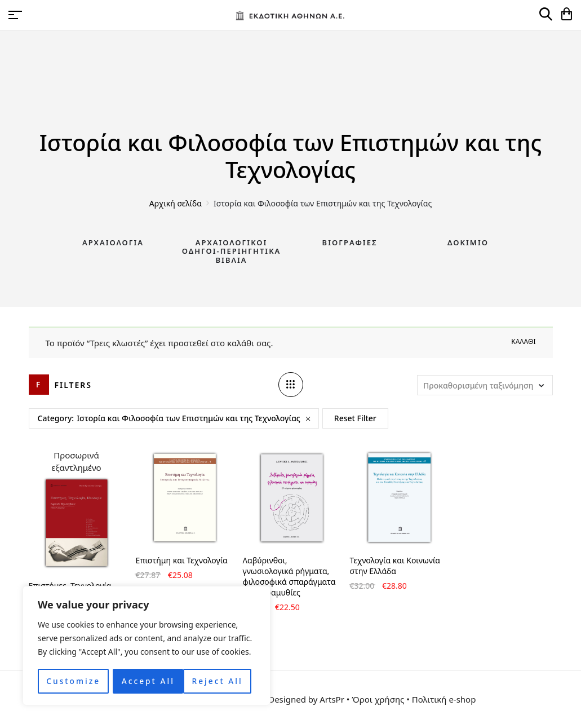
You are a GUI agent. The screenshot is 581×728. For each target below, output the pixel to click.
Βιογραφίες (350, 242)
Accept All (220, 681)
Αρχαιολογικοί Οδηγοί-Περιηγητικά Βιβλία (232, 251)
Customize (73, 681)
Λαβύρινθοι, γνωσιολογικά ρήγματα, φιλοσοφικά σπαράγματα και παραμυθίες (289, 576)
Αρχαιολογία (113, 242)
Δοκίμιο (468, 242)
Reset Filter (355, 418)
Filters (74, 385)
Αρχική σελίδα (176, 203)
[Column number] (291, 385)
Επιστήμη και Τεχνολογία (182, 560)
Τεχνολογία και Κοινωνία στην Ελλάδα (395, 566)
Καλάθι (523, 341)
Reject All (147, 681)
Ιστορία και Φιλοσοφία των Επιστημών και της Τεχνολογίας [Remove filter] (189, 418)
